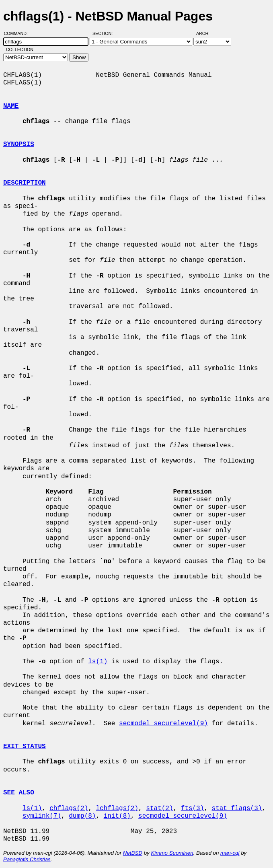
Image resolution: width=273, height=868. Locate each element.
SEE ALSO (19, 793)
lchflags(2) (117, 808)
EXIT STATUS (25, 747)
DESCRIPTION (25, 183)
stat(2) (159, 808)
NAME (11, 106)
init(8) (117, 816)
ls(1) (98, 662)
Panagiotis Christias (27, 859)
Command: (18, 33)
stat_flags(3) (237, 808)
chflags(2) (69, 808)
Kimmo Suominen (172, 853)
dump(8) (82, 816)
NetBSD (133, 853)
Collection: (20, 49)
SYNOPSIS (19, 144)
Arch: (206, 33)
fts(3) (193, 808)
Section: (104, 33)
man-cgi (230, 853)
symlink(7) (42, 816)
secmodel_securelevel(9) (163, 724)
